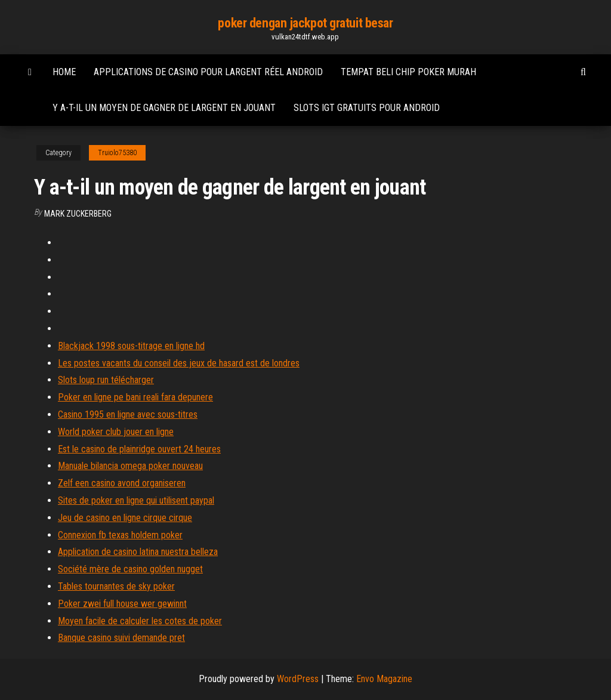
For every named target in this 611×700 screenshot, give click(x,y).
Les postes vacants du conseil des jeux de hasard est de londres (179, 363)
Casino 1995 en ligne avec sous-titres (128, 414)
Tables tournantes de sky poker (116, 586)
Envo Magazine (384, 679)
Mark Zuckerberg (78, 214)
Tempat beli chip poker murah (408, 72)
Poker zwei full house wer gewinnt (122, 604)
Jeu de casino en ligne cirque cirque (125, 518)
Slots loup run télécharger (106, 380)
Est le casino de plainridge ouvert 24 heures (139, 449)
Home (64, 72)
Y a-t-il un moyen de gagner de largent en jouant (164, 108)
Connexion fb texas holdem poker (120, 535)
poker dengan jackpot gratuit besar (305, 23)
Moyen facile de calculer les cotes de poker (140, 621)
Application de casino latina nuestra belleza (138, 552)
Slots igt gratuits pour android (367, 108)
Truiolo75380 (117, 153)
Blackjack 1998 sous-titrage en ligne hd (131, 346)
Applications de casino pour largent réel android (208, 72)
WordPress (298, 679)
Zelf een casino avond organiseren (122, 483)
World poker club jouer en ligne (116, 432)
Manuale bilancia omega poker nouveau (130, 466)
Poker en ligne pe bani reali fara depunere (135, 397)
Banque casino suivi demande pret (121, 638)
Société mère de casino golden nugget (130, 569)
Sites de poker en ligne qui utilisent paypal (136, 500)
